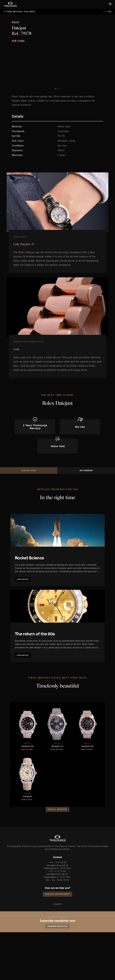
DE (105, 12)
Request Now (29, 518)
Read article (23, 627)
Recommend (86, 518)
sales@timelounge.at (57, 913)
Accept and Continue (52, 977)
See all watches (57, 857)
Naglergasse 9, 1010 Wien (57, 916)
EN (110, 12)
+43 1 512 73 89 (58, 910)
